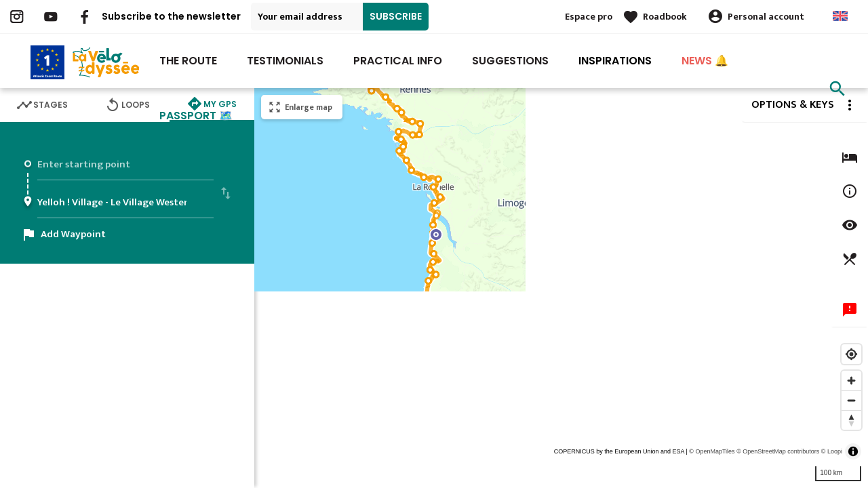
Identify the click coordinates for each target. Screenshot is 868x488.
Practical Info (398, 61)
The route (188, 61)
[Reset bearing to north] (851, 420)
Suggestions (510, 61)
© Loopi (832, 451)
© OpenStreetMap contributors (778, 451)
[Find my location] (851, 354)
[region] (561, 288)
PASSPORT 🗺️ (196, 116)
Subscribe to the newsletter (171, 16)
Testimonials (285, 61)
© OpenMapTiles (712, 451)
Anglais (840, 16)
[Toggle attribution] (853, 451)
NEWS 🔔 (705, 61)
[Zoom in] (851, 381)
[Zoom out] (851, 400)
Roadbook (665, 17)
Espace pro (589, 17)
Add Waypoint (73, 234)
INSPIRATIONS (615, 61)
